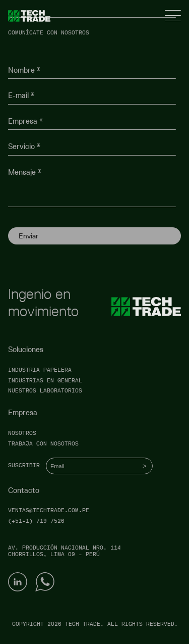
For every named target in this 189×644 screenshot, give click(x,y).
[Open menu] (173, 16)
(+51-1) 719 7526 (36, 521)
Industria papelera (40, 370)
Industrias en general (45, 381)
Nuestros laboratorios (45, 391)
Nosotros (22, 433)
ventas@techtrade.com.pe (49, 510)
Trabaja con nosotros (43, 444)
